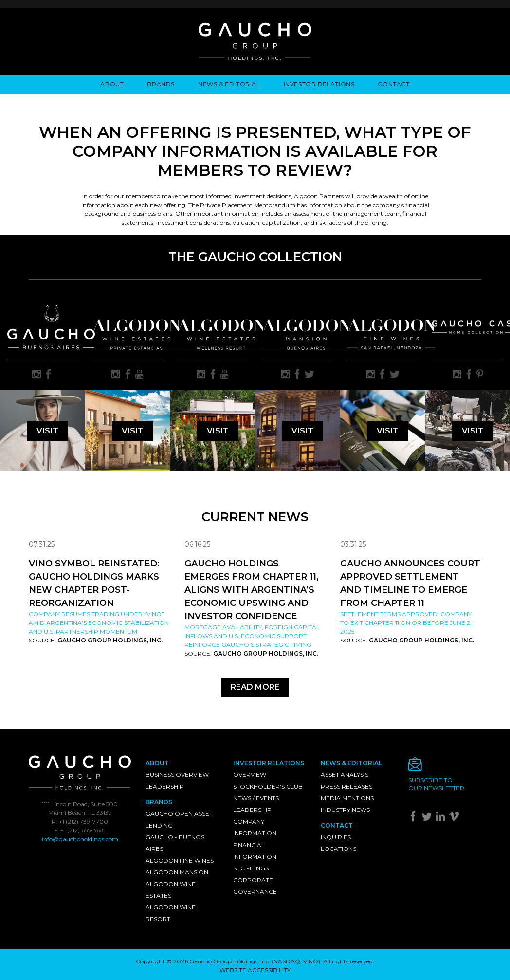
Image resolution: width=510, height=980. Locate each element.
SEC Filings (251, 868)
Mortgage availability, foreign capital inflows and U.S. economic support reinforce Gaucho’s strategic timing (252, 636)
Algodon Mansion (177, 872)
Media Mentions (347, 798)
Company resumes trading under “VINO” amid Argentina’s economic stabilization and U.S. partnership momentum (99, 623)
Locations (338, 849)
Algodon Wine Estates (171, 890)
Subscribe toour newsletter (436, 784)
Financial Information (255, 851)
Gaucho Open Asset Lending (179, 820)
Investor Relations (319, 84)
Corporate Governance (255, 886)
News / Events (256, 798)
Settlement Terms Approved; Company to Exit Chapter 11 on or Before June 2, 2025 (406, 623)
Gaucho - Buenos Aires (175, 843)
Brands (161, 84)
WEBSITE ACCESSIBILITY (255, 970)
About (112, 84)
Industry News (345, 810)
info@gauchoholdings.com (80, 839)
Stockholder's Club (268, 786)
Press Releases (346, 786)
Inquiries (336, 837)
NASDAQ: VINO (296, 961)
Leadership (165, 786)
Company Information (255, 827)
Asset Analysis (345, 775)
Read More (255, 687)
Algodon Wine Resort (171, 913)
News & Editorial (229, 84)
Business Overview (177, 775)
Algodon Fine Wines (180, 860)
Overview (250, 775)
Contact (393, 84)
